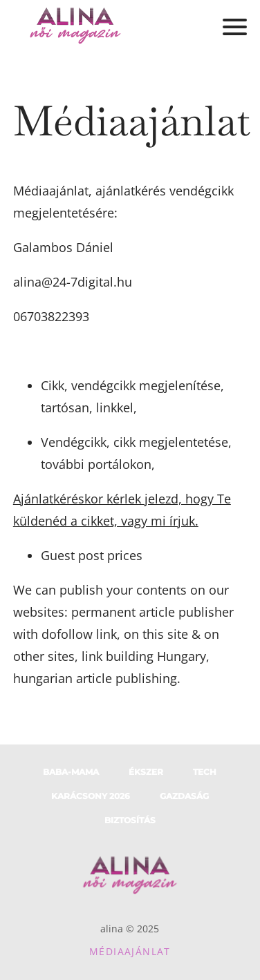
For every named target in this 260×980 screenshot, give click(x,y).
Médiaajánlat (130, 951)
